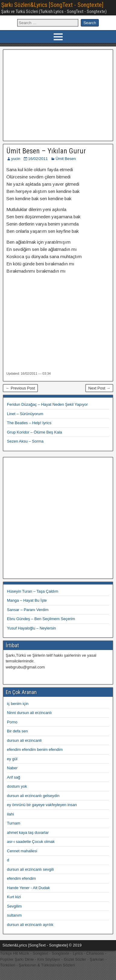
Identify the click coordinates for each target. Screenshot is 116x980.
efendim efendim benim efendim (35, 749)
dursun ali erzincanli (24, 740)
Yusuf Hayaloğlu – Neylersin (31, 628)
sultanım (14, 915)
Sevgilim (14, 906)
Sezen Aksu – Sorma (25, 441)
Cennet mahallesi (22, 851)
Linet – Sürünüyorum (25, 414)
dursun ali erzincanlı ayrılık (30, 925)
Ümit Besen (66, 159)
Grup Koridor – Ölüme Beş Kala (34, 432)
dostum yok (17, 786)
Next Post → (99, 388)
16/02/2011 (38, 159)
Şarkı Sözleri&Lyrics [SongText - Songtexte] (52, 5)
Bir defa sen (17, 731)
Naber (12, 768)
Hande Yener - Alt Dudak (28, 888)
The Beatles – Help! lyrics (29, 423)
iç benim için (18, 704)
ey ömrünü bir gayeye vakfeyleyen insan (42, 805)
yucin (16, 159)
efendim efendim (21, 878)
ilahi (10, 814)
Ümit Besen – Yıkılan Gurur (46, 151)
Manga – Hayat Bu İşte (27, 600)
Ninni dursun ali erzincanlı (29, 713)
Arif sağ (14, 777)
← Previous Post (20, 388)
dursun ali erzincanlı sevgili (30, 869)
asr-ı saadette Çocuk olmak (31, 842)
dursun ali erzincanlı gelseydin (33, 796)
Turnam (14, 823)
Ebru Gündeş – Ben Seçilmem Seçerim (41, 619)
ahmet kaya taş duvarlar (28, 833)
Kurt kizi (14, 897)
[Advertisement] (58, 94)
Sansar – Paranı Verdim (28, 610)
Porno (12, 722)
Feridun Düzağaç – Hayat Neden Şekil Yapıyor (47, 404)
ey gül (12, 759)
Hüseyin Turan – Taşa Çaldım (33, 591)
